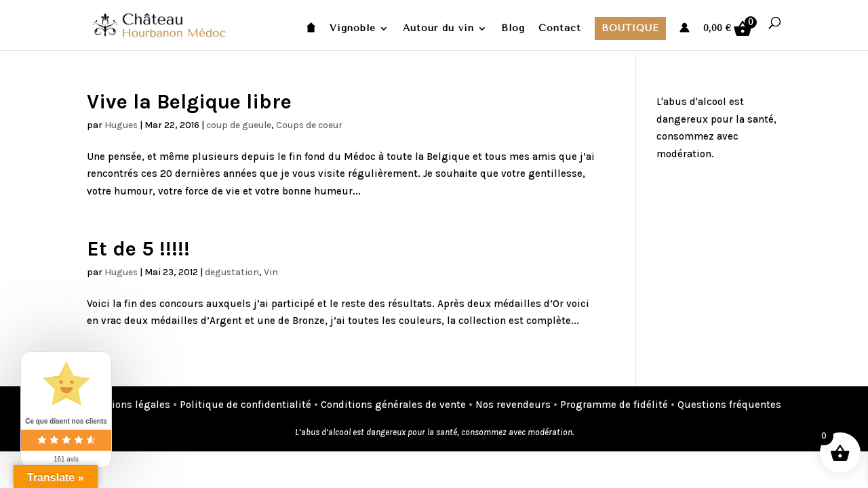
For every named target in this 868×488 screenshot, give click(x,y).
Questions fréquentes (729, 405)
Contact (560, 29)
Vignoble (353, 29)
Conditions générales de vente (393, 405)
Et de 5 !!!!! (138, 249)
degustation (232, 272)
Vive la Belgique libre (189, 102)
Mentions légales (129, 405)
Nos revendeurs (513, 405)
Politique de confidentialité (245, 405)
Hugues (121, 125)
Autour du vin (438, 29)
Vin (271, 272)
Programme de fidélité (614, 405)
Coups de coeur (309, 125)
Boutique (630, 28)
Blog (513, 29)
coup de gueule (239, 125)
